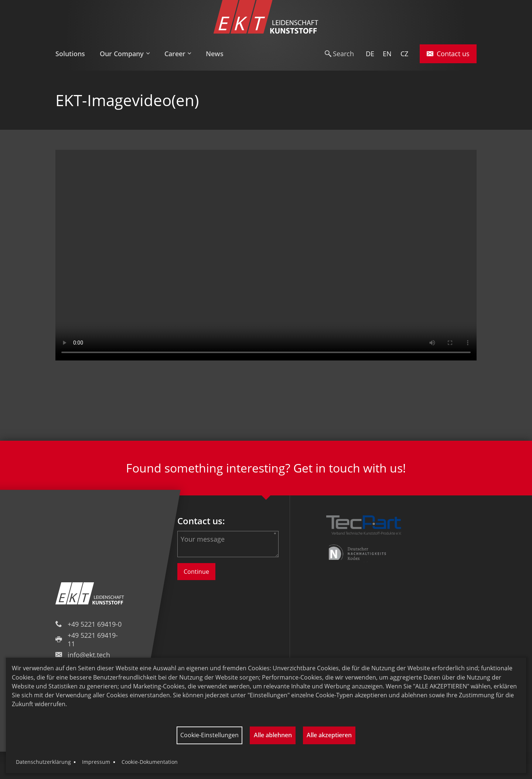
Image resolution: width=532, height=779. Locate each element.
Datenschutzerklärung (43, 762)
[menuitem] (74, 54)
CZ (404, 54)
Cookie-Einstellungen (209, 735)
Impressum (96, 762)
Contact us (448, 54)
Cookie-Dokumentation (150, 762)
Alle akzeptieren (329, 735)
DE (370, 54)
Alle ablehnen (273, 735)
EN (387, 54)
